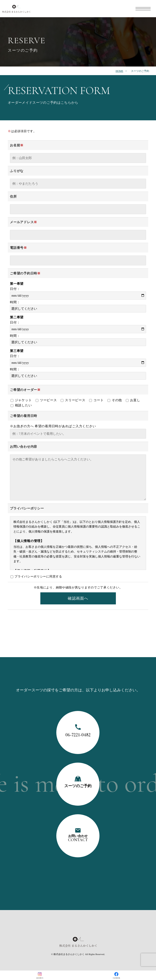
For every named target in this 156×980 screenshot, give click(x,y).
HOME (119, 71)
